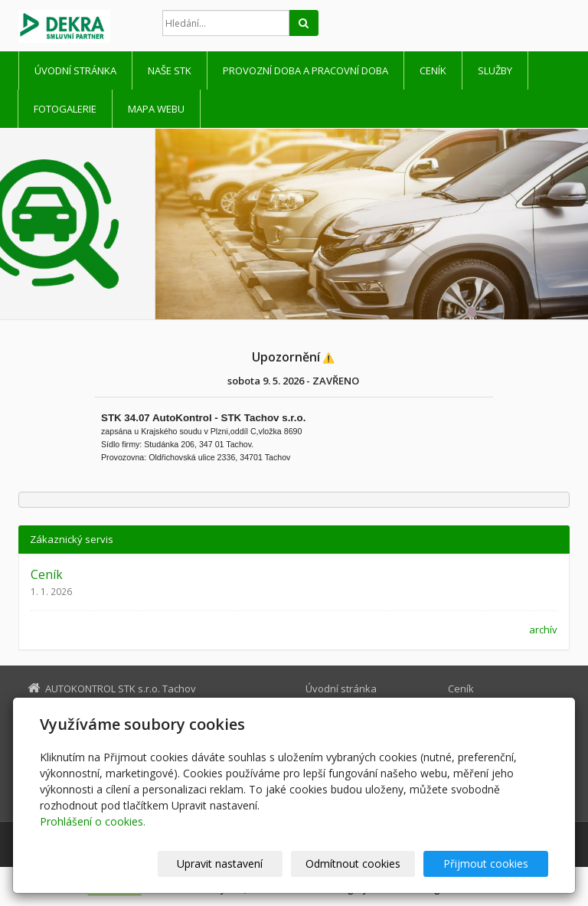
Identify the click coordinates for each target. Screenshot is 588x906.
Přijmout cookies (490, 863)
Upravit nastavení (238, 863)
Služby (495, 70)
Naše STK (170, 70)
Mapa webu (156, 109)
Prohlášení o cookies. (93, 821)
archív (543, 630)
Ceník (433, 70)
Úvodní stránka (75, 70)
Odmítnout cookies (364, 863)
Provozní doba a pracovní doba (305, 70)
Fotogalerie (65, 109)
